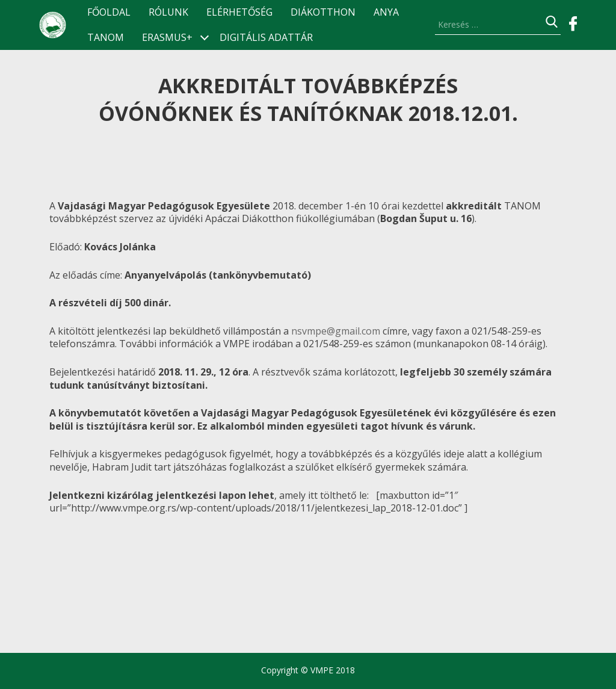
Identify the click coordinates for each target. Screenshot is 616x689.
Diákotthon (323, 12)
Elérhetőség (239, 12)
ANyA (386, 12)
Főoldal (109, 12)
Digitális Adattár (266, 38)
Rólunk (168, 12)
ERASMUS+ (167, 38)
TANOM (106, 38)
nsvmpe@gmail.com (336, 331)
